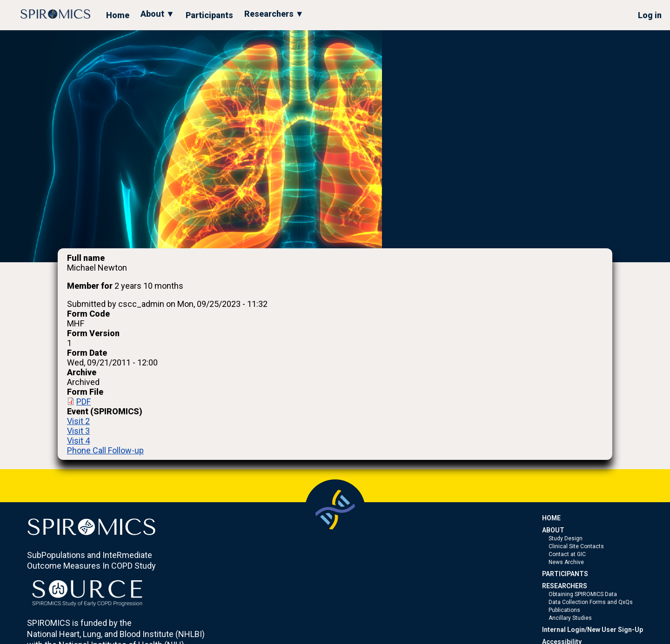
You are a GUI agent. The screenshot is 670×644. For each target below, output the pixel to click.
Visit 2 (78, 421)
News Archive (566, 562)
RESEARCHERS (565, 586)
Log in (650, 15)
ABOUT (553, 530)
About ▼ (157, 14)
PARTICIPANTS (565, 574)
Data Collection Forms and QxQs (591, 602)
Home (118, 15)
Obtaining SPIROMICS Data (583, 594)
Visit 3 (78, 431)
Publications (564, 610)
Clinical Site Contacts (576, 546)
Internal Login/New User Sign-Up (593, 630)
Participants (209, 15)
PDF (84, 402)
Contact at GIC (567, 554)
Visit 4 (78, 441)
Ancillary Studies (570, 618)
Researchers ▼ (274, 14)
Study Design (566, 538)
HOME (551, 518)
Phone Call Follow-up (105, 450)
